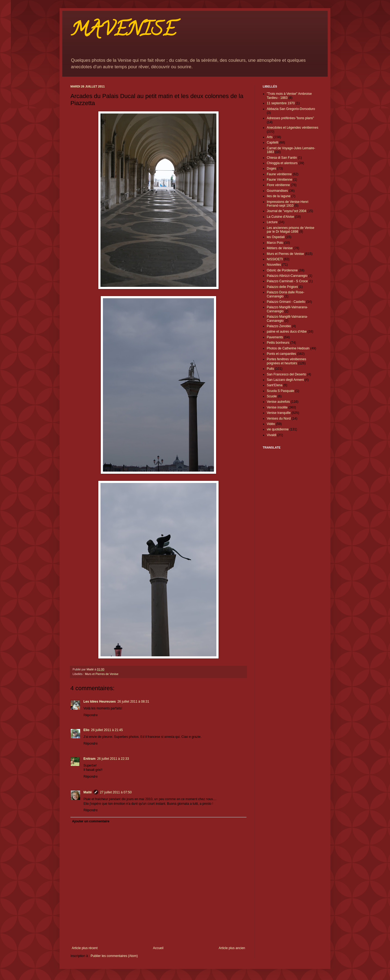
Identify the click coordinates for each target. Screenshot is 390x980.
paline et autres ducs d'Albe (287, 332)
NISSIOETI (275, 259)
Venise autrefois (278, 402)
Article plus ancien (232, 948)
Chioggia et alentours (282, 163)
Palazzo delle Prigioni (282, 287)
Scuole (272, 396)
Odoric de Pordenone (282, 270)
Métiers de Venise (280, 248)
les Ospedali (276, 237)
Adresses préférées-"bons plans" (290, 118)
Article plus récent (85, 948)
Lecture (272, 222)
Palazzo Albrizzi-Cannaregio (287, 276)
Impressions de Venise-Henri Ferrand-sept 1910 (287, 204)
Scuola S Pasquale (280, 391)
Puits (270, 369)
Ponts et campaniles (281, 354)
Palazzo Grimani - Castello (286, 302)
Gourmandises (277, 191)
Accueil (158, 948)
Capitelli (273, 142)
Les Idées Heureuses (100, 702)
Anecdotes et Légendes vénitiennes (292, 128)
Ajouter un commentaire (91, 821)
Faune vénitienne (279, 174)
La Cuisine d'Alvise (280, 217)
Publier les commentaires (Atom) (114, 956)
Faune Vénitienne (279, 180)
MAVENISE (123, 31)
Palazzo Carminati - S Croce (287, 281)
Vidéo (271, 424)
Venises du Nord (279, 418)
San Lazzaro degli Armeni (285, 380)
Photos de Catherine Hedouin (288, 348)
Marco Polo (275, 243)
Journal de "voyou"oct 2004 (287, 211)
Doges (272, 168)
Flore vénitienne (278, 185)
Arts (270, 137)
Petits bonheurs (278, 343)
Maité (88, 792)
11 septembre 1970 (281, 103)
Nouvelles (274, 265)
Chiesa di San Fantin (282, 158)
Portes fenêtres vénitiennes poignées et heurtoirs (286, 361)
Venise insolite (277, 407)
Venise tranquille (279, 413)
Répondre (91, 715)
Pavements (275, 337)
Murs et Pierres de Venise (102, 674)
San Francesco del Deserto (286, 374)
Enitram (90, 759)
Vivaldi (272, 435)
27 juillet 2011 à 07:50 (116, 792)
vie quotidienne (278, 429)
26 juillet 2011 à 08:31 (133, 702)
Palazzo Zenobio (279, 326)
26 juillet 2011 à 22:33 (113, 759)
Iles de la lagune (279, 196)
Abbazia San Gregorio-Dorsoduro (291, 109)
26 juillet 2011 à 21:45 (107, 730)
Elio (86, 730)
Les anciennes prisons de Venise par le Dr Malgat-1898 (290, 230)
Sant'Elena (275, 385)
